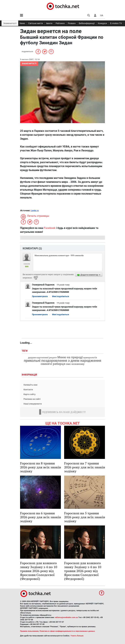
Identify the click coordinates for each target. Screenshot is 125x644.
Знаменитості (10, 23)
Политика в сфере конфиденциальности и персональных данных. (67, 631)
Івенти (49, 23)
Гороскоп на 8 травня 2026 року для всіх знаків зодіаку (40, 467)
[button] (95, 15)
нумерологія (90, 358)
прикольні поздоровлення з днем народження (63, 361)
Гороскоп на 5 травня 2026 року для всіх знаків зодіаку (85, 517)
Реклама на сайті (32, 399)
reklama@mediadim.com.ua (66, 617)
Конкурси (102, 23)
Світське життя (36, 23)
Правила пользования (29, 631)
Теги (25, 351)
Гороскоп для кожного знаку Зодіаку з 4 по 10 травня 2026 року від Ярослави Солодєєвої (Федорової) (39, 571)
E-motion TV (116, 23)
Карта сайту (30, 394)
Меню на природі (70, 357)
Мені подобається (61, 296)
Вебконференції (87, 23)
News (22, 23)
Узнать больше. (77, 636)
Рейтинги (60, 23)
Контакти (28, 390)
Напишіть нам (30, 385)
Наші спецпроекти (33, 404)
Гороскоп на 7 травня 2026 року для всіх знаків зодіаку (85, 467)
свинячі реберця (53, 364)
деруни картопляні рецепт (43, 358)
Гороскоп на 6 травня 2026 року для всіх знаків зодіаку (40, 517)
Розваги (72, 23)
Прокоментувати (40, 296)
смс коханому (75, 364)
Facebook (50, 228)
